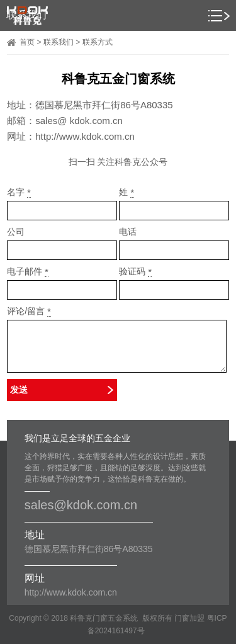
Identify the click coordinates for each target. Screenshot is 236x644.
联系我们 (59, 42)
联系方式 (98, 42)
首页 (27, 42)
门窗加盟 (189, 618)
